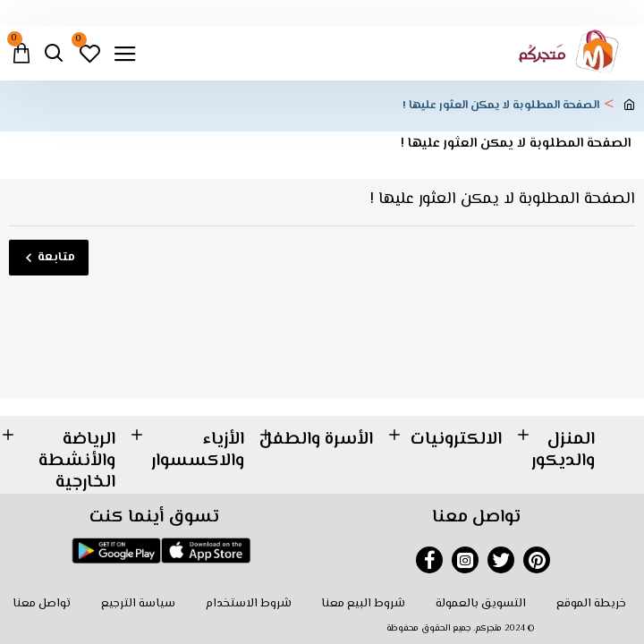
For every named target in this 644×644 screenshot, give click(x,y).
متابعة (56, 258)
